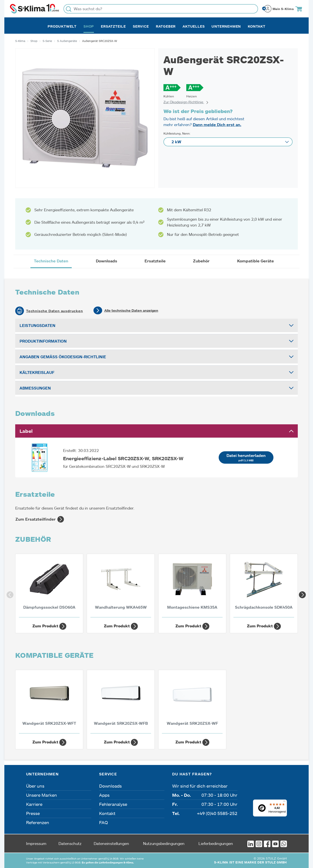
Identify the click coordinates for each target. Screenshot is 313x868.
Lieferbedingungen (216, 843)
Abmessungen (35, 388)
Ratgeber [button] (166, 26)
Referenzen (38, 822)
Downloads (110, 786)
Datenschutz (70, 843)
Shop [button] (89, 26)
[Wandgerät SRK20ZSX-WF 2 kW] (192, 703)
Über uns (35, 786)
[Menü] (284, 802)
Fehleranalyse (113, 804)
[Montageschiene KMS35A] (192, 587)
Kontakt (257, 26)
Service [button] (141, 26)
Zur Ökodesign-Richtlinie (186, 102)
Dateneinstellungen (111, 843)
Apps (104, 795)
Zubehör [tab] (201, 261)
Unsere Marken (42, 795)
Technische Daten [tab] (51, 261)
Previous (9, 593)
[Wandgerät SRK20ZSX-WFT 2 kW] (49, 703)
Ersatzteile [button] (113, 26)
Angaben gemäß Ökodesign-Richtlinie (63, 357)
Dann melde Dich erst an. (217, 125)
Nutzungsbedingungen (164, 843)
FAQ (103, 822)
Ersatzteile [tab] (155, 261)
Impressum (36, 843)
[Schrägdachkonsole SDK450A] (264, 587)
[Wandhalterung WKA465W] (121, 587)
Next (301, 593)
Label (26, 431)
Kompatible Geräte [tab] (256, 261)
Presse (33, 813)
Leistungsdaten (37, 325)
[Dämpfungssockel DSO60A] (49, 587)
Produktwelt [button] (62, 26)
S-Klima (20, 41)
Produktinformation (43, 341)
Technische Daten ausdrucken (55, 311)
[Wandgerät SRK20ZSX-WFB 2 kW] (121, 703)
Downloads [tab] (107, 261)
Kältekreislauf (37, 372)
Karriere (34, 804)
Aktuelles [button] (194, 26)
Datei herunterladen (246, 458)
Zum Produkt (49, 626)
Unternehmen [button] (226, 26)
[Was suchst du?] (161, 9)
